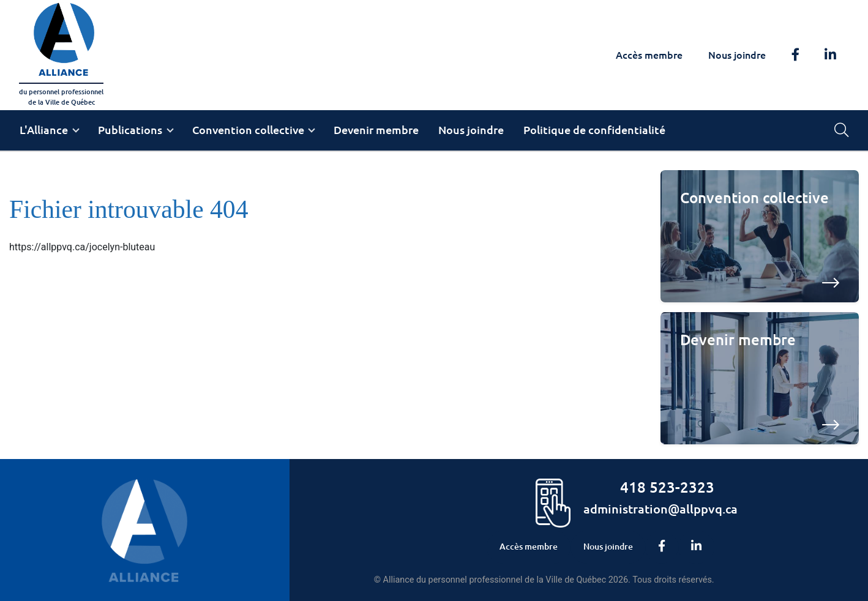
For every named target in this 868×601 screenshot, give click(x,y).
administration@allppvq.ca (660, 508)
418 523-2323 (667, 487)
